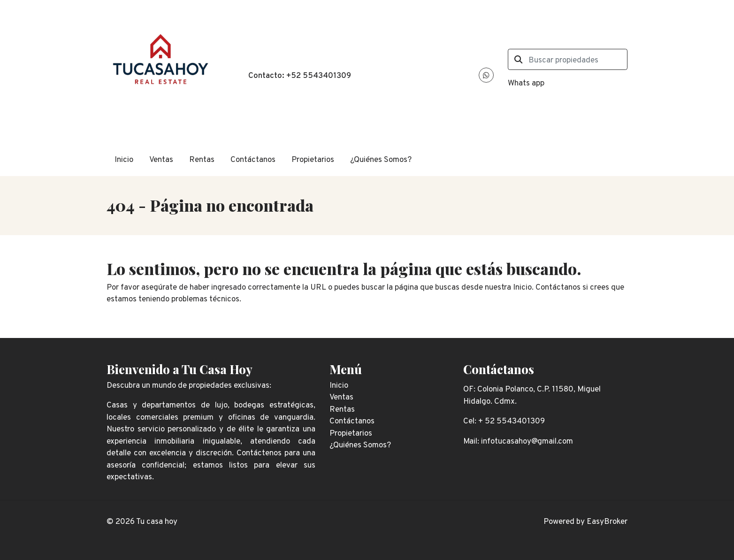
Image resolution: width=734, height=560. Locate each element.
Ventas (161, 160)
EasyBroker (607, 522)
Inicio (124, 160)
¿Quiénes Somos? (381, 160)
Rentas (202, 160)
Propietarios (313, 160)
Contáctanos (253, 160)
